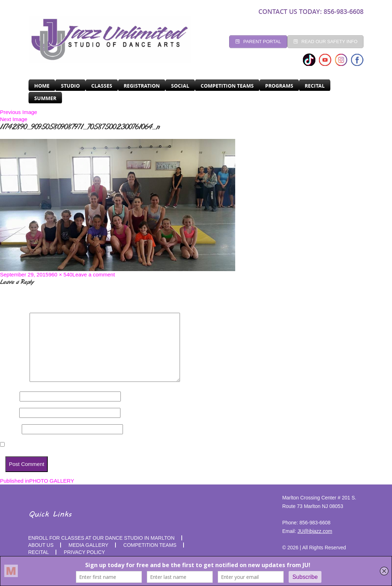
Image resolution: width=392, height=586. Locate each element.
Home (42, 86)
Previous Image (19, 112)
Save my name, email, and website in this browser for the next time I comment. (106, 445)
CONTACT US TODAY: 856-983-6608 (311, 11)
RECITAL (315, 86)
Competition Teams (227, 86)
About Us (41, 545)
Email (9, 413)
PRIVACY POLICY (84, 552)
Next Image (14, 119)
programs (279, 86)
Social (180, 86)
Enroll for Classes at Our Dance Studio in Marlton (101, 538)
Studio (70, 86)
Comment (14, 380)
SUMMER (45, 98)
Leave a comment (94, 274)
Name (9, 396)
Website (10, 429)
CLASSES (102, 86)
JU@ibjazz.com (315, 531)
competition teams (150, 545)
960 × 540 (60, 274)
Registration (142, 86)
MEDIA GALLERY (88, 545)
